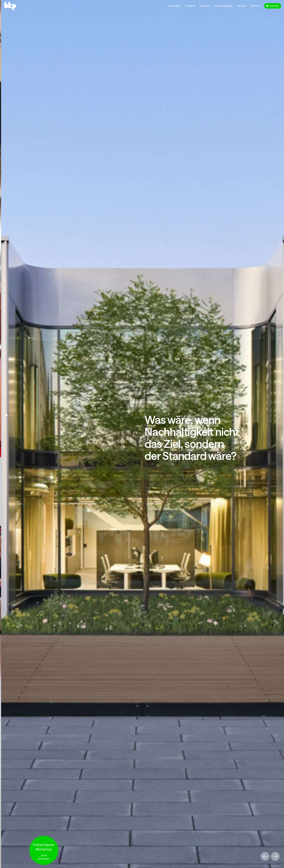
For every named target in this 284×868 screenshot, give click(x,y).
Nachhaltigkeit (224, 6)
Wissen (255, 6)
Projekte (190, 6)
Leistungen (174, 6)
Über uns (205, 6)
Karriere (242, 6)
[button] (265, 856)
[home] (28, 6)
